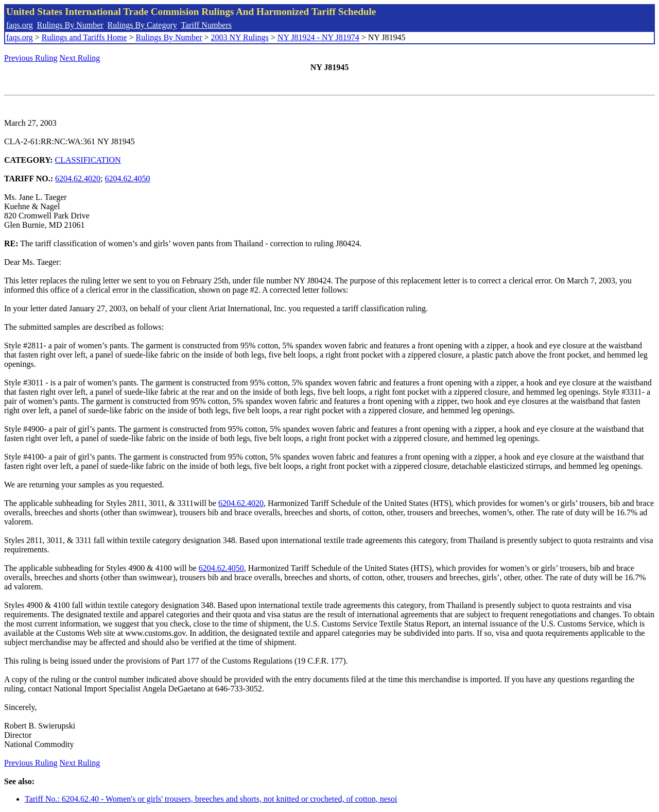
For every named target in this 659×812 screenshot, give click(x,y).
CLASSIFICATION (88, 160)
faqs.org (20, 25)
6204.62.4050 (128, 179)
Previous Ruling (31, 58)
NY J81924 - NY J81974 (318, 37)
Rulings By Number (70, 25)
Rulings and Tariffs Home (84, 37)
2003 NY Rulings (240, 37)
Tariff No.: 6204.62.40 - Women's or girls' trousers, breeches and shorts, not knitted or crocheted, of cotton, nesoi (211, 799)
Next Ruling (80, 58)
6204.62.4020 (78, 179)
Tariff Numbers (206, 25)
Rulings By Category (142, 25)
